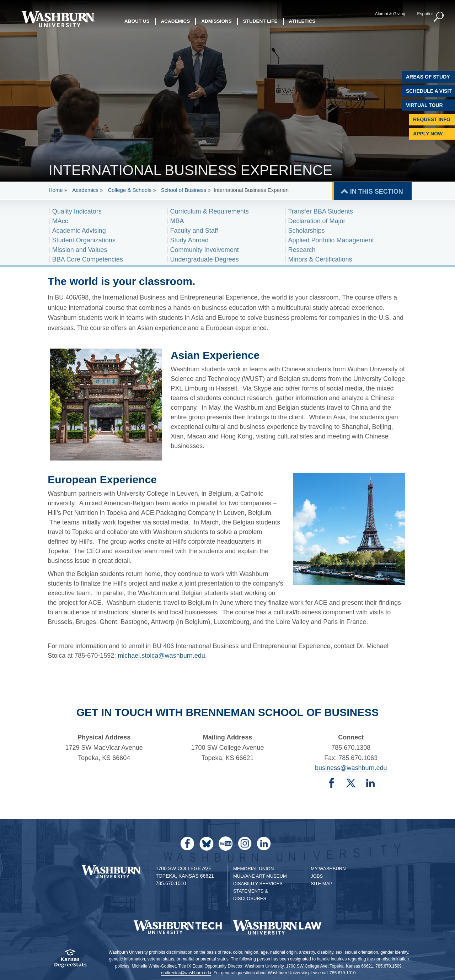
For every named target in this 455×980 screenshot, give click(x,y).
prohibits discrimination (171, 952)
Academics (85, 190)
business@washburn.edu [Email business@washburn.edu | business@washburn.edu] (351, 768)
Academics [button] (176, 21)
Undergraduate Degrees (205, 259)
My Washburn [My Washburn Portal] (328, 869)
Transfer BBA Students (321, 211)
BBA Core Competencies (88, 259)
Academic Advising (79, 231)
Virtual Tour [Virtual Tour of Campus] (424, 105)
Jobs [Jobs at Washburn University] (317, 876)
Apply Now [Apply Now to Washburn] (428, 134)
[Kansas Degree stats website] (70, 961)
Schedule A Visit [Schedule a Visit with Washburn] (429, 91)
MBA (177, 221)
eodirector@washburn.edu (186, 973)
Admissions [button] (216, 21)
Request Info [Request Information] (432, 119)
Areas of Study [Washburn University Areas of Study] (428, 77)
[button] (439, 17)
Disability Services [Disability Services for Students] (258, 884)
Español (425, 14)
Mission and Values (80, 250)
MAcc (60, 221)
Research (302, 250)
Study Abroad (189, 240)
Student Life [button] (260, 21)
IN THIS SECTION (377, 192)
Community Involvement (205, 250)
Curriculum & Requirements (210, 211)
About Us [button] (137, 21)
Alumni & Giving (390, 14)
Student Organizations (84, 240)
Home (56, 190)
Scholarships (307, 231)
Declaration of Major (317, 221)
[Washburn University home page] (58, 19)
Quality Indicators (77, 211)
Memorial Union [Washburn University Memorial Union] (253, 869)
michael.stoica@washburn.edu (161, 656)
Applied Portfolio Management (331, 240)
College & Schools (130, 190)
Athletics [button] (302, 21)
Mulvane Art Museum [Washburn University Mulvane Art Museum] (260, 876)
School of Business (184, 190)
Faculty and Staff (194, 231)
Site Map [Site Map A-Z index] (322, 884)
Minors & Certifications (320, 259)
